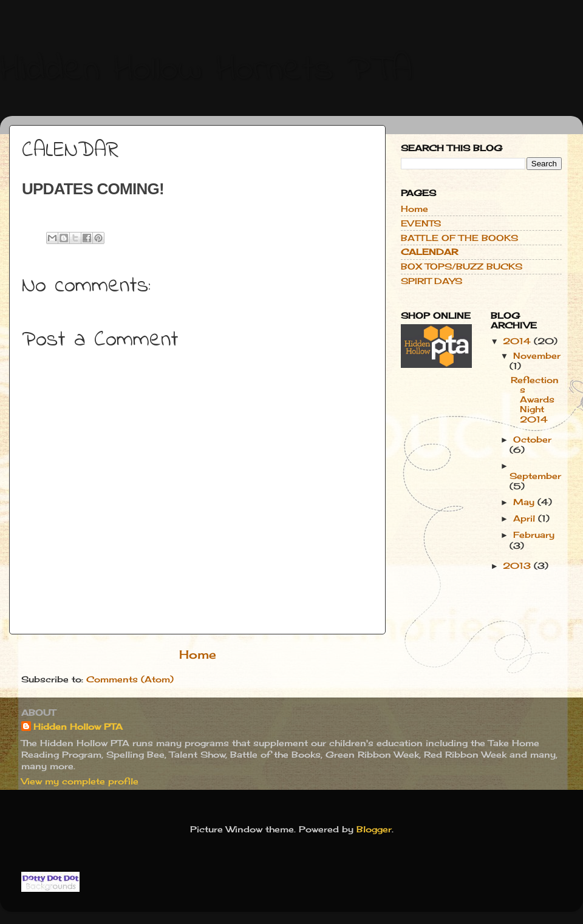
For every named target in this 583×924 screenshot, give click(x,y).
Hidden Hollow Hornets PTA (206, 70)
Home (198, 654)
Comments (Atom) (130, 679)
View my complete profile (80, 781)
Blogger (374, 829)
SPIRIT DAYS (431, 281)
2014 (518, 341)
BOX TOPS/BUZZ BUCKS (462, 267)
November (537, 356)
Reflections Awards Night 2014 (535, 400)
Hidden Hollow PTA (78, 727)
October (532, 440)
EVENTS (421, 223)
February (534, 535)
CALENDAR (429, 252)
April (526, 518)
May (525, 502)
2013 (518, 566)
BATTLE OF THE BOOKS (459, 238)
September (535, 476)
